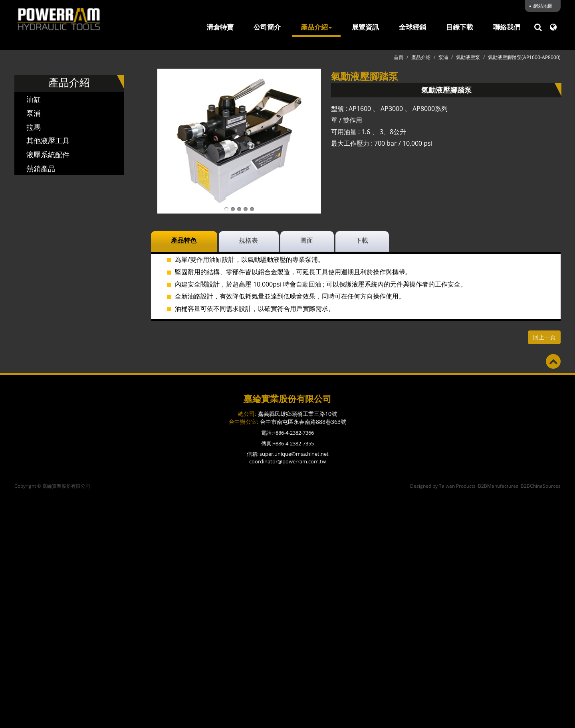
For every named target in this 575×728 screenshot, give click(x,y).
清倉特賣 (220, 27)
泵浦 (34, 113)
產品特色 (184, 240)
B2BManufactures (498, 486)
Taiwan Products (457, 486)
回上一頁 (544, 337)
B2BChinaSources (541, 486)
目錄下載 (460, 27)
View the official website (308, 615)
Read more (251, 615)
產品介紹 (316, 27)
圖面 (307, 240)
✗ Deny (287, 524)
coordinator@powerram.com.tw (287, 461)
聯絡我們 (507, 27)
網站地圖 (543, 6)
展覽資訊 (365, 27)
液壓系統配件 (48, 154)
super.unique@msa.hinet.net (294, 454)
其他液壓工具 (48, 140)
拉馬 (34, 127)
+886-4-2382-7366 (293, 433)
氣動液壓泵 (468, 57)
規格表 (248, 240)
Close (288, 496)
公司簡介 (267, 27)
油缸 (34, 99)
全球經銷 (412, 27)
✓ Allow (288, 514)
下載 (362, 240)
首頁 (399, 57)
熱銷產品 (41, 168)
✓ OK (406, 723)
